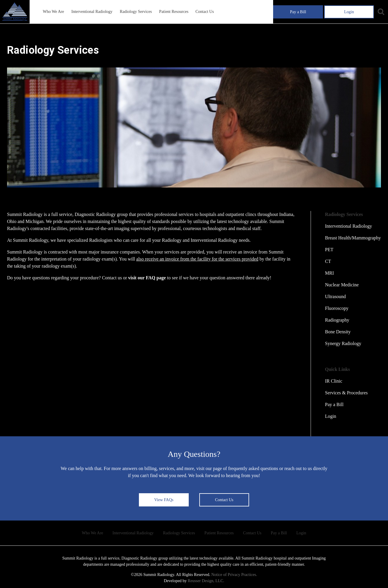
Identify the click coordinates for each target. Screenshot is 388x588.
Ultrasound (335, 296)
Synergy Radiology (343, 343)
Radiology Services (136, 12)
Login (349, 12)
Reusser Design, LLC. (206, 581)
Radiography (337, 320)
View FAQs (164, 500)
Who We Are (53, 12)
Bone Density (338, 332)
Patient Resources (174, 12)
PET (329, 250)
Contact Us (205, 12)
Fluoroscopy (337, 308)
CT (328, 261)
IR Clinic (334, 381)
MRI (329, 273)
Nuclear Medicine (342, 285)
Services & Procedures (346, 393)
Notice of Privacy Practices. (234, 575)
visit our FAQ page (147, 278)
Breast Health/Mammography (353, 238)
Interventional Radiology (92, 12)
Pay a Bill (298, 12)
